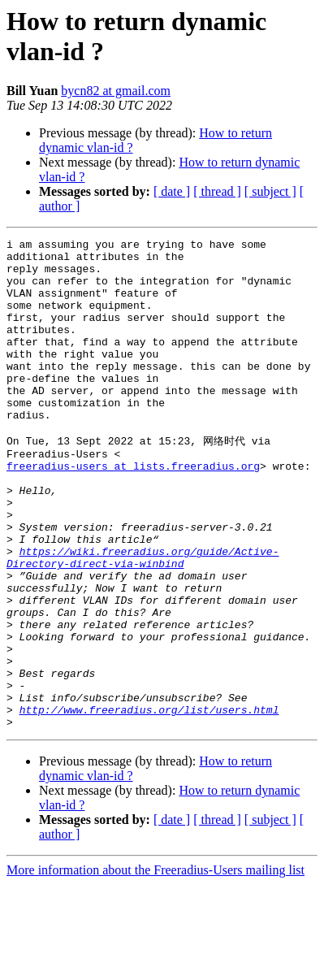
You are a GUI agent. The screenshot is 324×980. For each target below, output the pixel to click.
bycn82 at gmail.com (116, 91)
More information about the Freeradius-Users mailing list (156, 966)
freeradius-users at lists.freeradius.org (133, 510)
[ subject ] (270, 191)
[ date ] (172, 191)
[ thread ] (217, 191)
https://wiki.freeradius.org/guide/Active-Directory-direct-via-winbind (143, 620)
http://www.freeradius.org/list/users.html (149, 803)
